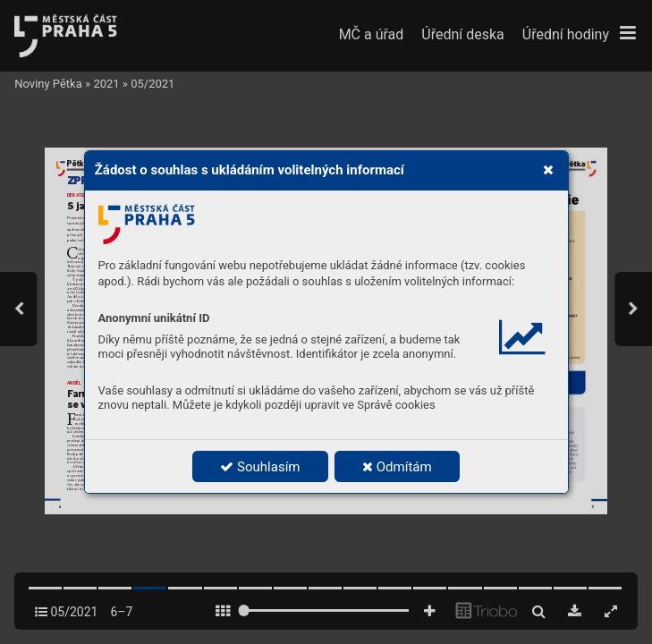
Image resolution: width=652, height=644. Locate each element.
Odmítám (397, 467)
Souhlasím (260, 467)
